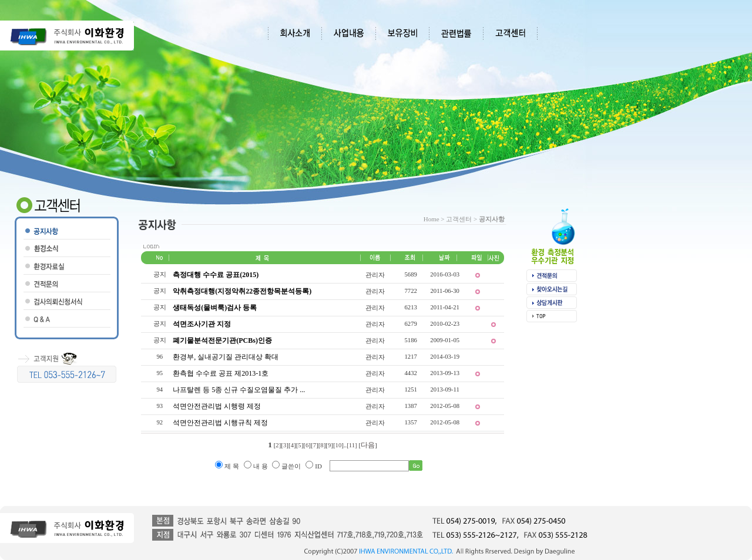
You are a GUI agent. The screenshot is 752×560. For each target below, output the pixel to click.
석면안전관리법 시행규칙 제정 (220, 423)
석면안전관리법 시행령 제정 (217, 406)
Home (432, 219)
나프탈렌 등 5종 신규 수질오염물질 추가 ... (239, 390)
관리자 (375, 275)
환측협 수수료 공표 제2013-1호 (221, 373)
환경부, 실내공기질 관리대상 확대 (226, 357)
